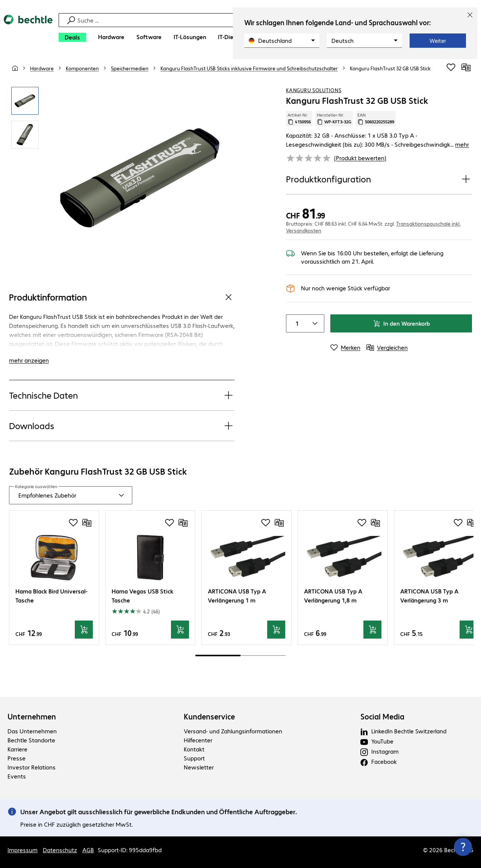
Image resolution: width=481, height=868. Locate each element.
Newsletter (199, 767)
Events (17, 776)
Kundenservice (209, 716)
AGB (88, 850)
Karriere (17, 749)
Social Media (382, 716)
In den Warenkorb (401, 323)
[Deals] (72, 37)
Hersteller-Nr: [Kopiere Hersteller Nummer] (334, 118)
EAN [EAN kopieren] (376, 118)
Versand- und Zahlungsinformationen (233, 731)
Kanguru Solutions (314, 90)
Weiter (438, 41)
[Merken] (345, 348)
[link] (390, 68)
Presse (17, 758)
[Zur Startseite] (28, 30)
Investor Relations (32, 767)
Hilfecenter (198, 740)
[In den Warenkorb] (84, 630)
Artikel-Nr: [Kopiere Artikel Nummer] (299, 118)
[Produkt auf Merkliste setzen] (451, 67)
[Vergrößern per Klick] (25, 101)
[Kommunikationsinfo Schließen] (463, 847)
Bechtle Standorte (31, 740)
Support (194, 758)
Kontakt (194, 749)
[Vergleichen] (466, 67)
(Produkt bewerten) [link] (360, 158)
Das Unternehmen (32, 731)
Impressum (23, 850)
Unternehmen (32, 716)
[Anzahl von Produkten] (295, 323)
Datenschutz (60, 850)
